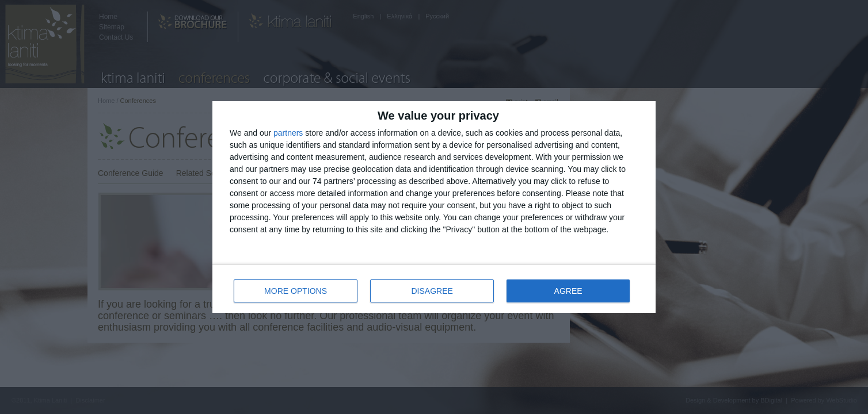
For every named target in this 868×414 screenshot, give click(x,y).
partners (288, 133)
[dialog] (434, 207)
